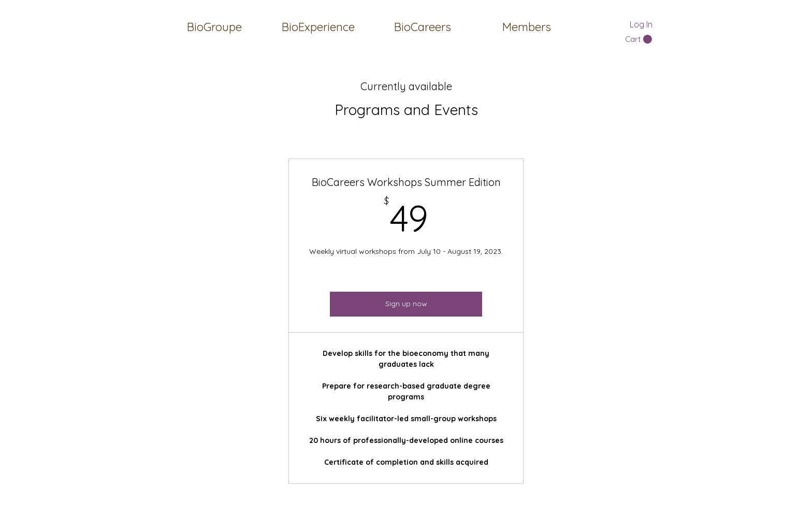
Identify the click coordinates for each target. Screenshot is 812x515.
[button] (526, 27)
